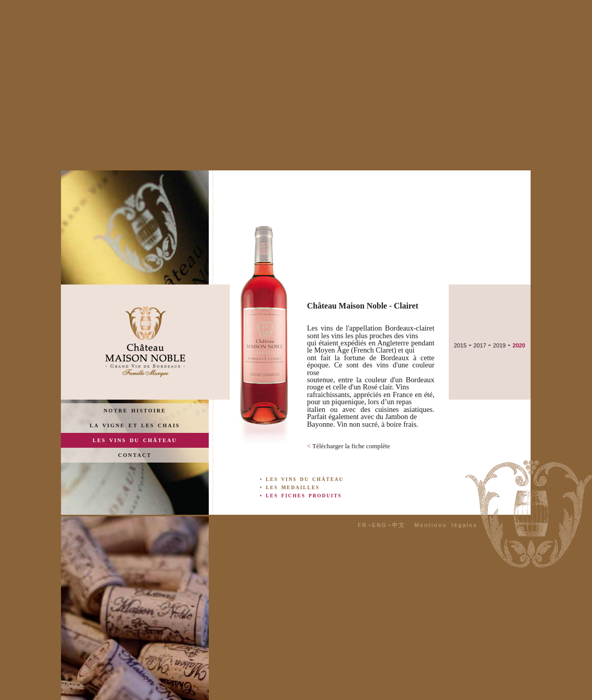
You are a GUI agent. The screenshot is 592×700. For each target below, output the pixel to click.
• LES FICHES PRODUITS (301, 496)
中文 (399, 525)
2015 (460, 345)
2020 (519, 345)
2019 (499, 345)
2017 (480, 345)
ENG (379, 525)
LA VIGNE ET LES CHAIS (135, 425)
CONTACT (135, 455)
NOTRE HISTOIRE (135, 411)
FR (362, 525)
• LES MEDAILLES (290, 487)
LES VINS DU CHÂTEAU (135, 440)
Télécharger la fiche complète (348, 446)
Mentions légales (446, 525)
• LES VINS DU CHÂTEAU (302, 479)
